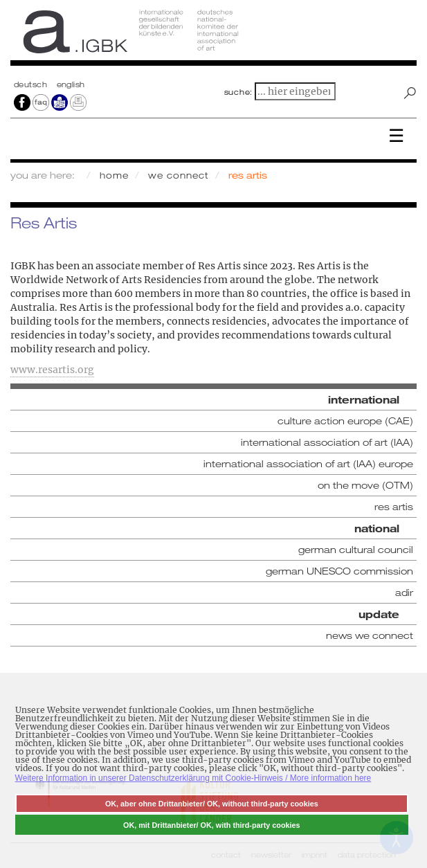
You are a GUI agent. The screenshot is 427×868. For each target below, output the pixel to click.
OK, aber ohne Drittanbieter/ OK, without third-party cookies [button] (212, 804)
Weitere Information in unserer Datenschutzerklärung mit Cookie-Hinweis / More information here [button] (193, 778)
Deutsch (32, 84)
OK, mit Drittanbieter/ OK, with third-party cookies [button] (212, 825)
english (71, 84)
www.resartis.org (52, 370)
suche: (239, 92)
